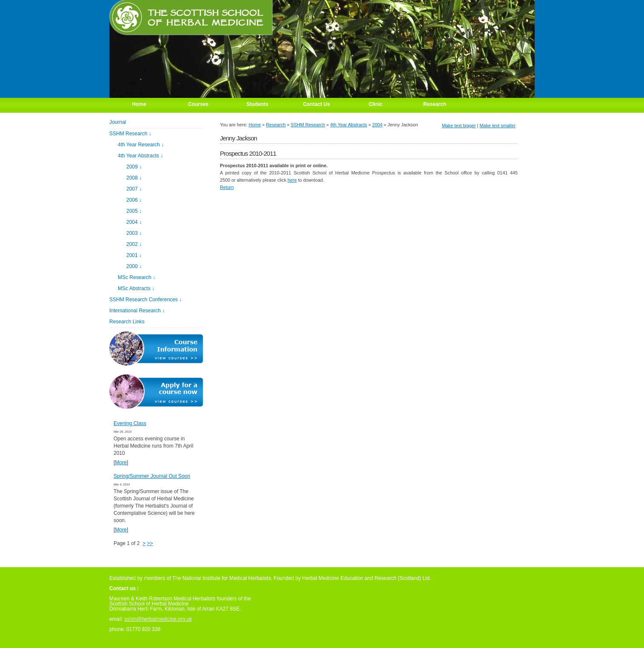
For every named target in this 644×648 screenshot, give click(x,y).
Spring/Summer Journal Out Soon (152, 476)
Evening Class (130, 423)
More (121, 462)
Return (227, 187)
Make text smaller (497, 126)
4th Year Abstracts (349, 125)
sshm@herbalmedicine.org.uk (158, 619)
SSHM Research (308, 125)
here (292, 180)
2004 (377, 125)
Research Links (127, 322)
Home (255, 125)
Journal (118, 122)
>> (150, 543)
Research (276, 125)
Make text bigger (459, 126)
